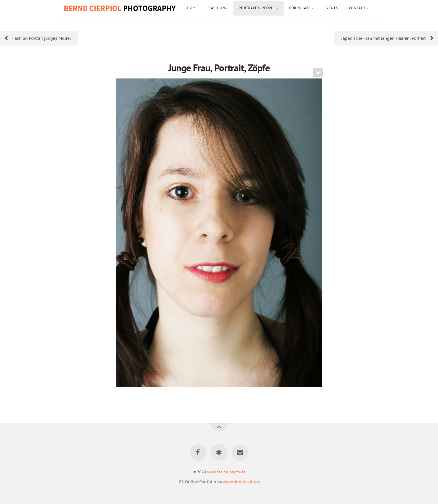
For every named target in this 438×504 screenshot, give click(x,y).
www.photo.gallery (241, 482)
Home (192, 8)
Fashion (217, 8)
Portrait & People (257, 8)
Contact (357, 8)
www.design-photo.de (226, 472)
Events (331, 8)
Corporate (300, 8)
